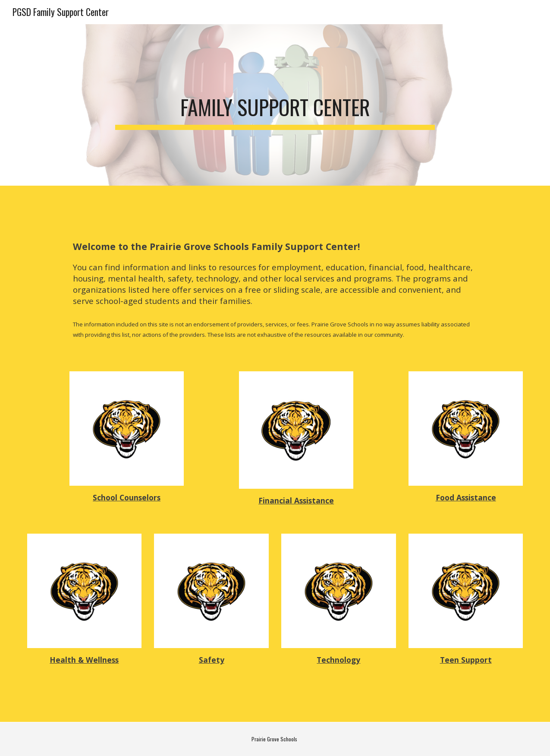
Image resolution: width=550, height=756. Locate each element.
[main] (275, 105)
